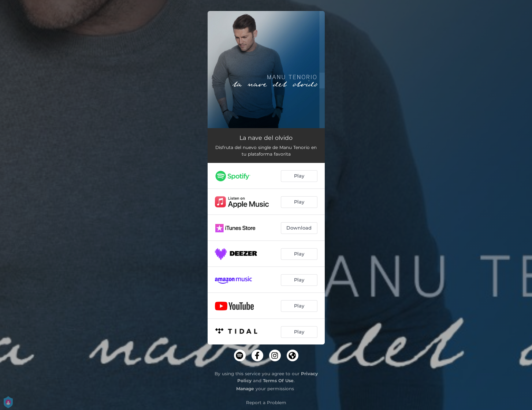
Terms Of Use (278, 381)
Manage (245, 389)
